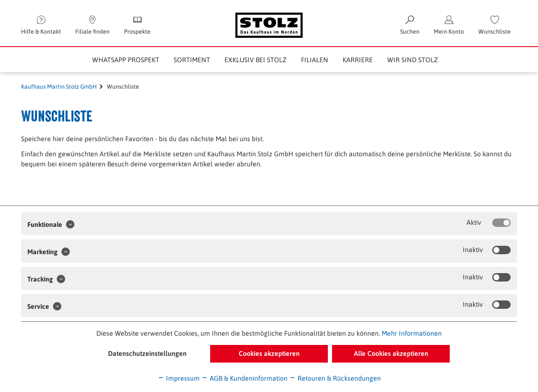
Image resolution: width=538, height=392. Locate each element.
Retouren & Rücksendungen (335, 378)
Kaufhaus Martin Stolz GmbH (59, 87)
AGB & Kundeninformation (244, 378)
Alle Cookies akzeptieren (391, 353)
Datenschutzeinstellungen (147, 353)
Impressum (179, 378)
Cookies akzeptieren (269, 353)
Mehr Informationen (412, 333)
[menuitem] (494, 25)
